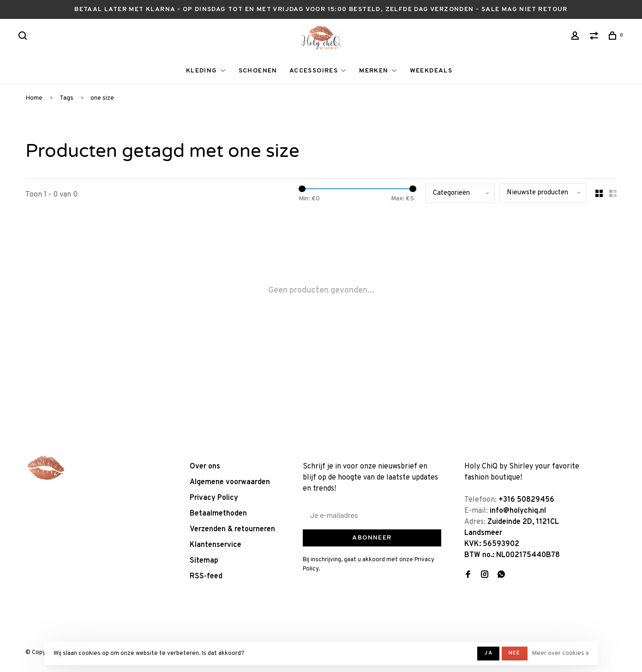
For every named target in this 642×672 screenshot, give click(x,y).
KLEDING (202, 71)
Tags (66, 98)
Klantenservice (216, 545)
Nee (515, 653)
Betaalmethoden (218, 514)
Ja (488, 653)
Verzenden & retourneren (232, 529)
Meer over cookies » (561, 654)
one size (102, 98)
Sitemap (204, 561)
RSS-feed (206, 576)
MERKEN (374, 71)
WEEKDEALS (431, 71)
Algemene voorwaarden (230, 482)
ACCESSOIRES (314, 71)
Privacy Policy (214, 498)
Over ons (205, 467)
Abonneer (372, 538)
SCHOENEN (258, 71)
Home (34, 98)
